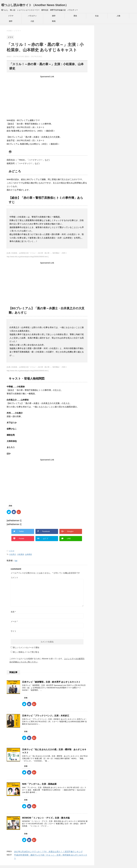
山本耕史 (28, 554)
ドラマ (11, 16)
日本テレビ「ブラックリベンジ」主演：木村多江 (46, 716)
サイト (14, 631)
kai (16, 561)
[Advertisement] (47, 97)
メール (14, 621)
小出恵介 (13, 554)
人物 (118, 16)
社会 (97, 16)
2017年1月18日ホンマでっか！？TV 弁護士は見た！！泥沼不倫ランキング (48, 852)
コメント (14, 578)
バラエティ (32, 16)
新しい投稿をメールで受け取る (26, 652)
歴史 (75, 16)
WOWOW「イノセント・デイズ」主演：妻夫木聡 (46, 818)
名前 (13, 612)
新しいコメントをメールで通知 (26, 647)
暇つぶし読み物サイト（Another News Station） (35, 5)
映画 (54, 21)
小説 (32, 21)
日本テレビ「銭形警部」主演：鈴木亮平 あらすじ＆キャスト (51, 682)
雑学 (54, 16)
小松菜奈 (21, 554)
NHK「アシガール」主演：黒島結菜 (39, 784)
